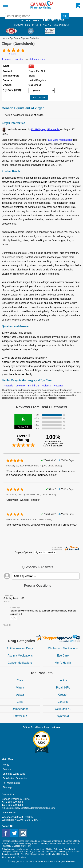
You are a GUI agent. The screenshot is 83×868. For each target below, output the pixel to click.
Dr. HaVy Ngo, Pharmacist (46, 129)
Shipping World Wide (14, 774)
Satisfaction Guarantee (15, 778)
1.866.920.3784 (53, 20)
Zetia (20, 702)
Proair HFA (63, 688)
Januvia (63, 702)
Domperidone (20, 709)
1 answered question (13, 59)
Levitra (63, 680)
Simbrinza (33, 386)
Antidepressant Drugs (20, 648)
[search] (65, 16)
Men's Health (63, 663)
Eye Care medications (60, 140)
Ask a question (37, 59)
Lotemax (21, 386)
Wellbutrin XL (63, 709)
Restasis (9, 386)
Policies (7, 769)
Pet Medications (11, 783)
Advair (20, 695)
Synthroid (63, 716)
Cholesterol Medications (63, 648)
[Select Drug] (42, 90)
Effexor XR (20, 716)
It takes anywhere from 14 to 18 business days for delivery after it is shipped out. (43, 612)
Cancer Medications (20, 663)
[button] (12, 618)
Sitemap (7, 787)
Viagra (20, 688)
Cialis (20, 680)
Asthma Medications (20, 656)
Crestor (63, 695)
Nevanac (59, 386)
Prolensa (46, 386)
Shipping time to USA (14, 598)
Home (5, 38)
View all (7, 625)
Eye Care (14, 38)
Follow (7, 602)
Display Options (23, 552)
